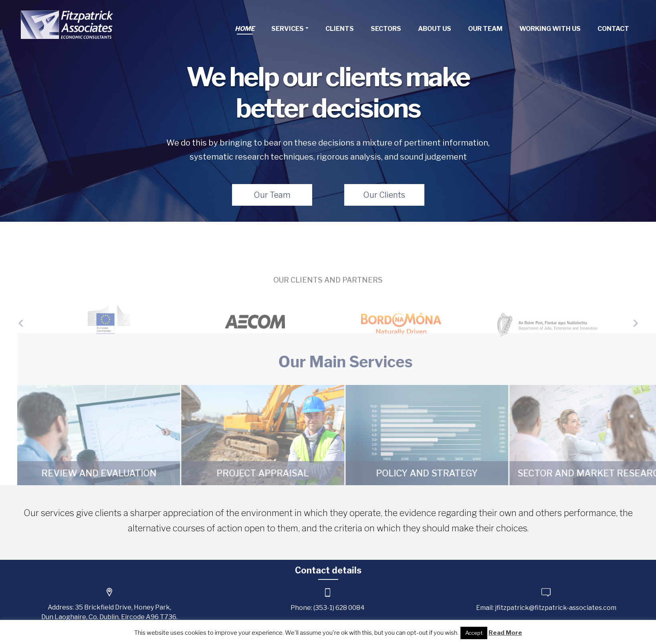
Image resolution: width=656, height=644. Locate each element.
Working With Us (550, 29)
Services (288, 29)
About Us (435, 29)
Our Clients (384, 195)
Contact (613, 29)
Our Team (485, 29)
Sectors (386, 29)
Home (245, 29)
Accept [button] (474, 633)
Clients (340, 29)
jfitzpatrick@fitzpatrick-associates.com (556, 608)
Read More (505, 633)
